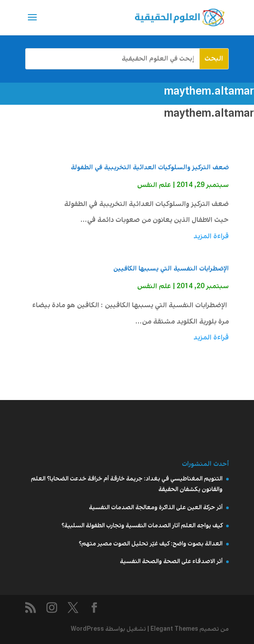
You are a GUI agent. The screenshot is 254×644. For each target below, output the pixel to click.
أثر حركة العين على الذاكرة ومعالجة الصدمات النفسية (156, 507)
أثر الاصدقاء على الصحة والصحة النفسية (171, 561)
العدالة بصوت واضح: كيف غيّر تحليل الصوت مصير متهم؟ (151, 544)
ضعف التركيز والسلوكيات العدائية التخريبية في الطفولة (150, 168)
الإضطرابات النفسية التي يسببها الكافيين (171, 269)
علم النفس (154, 185)
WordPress (87, 629)
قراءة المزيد (211, 236)
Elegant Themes (174, 629)
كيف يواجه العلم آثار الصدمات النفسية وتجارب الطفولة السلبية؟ (142, 526)
